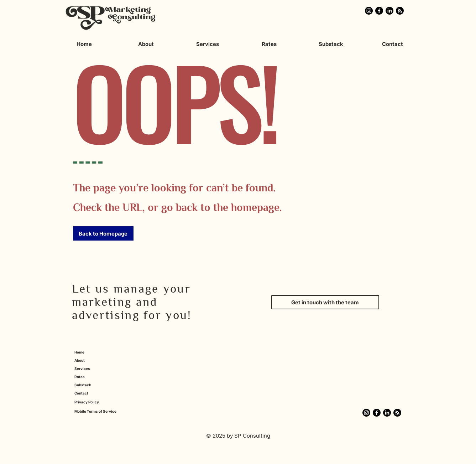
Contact (81, 393)
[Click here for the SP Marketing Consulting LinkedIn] (389, 11)
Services (82, 368)
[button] (103, 233)
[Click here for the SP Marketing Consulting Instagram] (369, 11)
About (80, 360)
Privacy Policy (87, 402)
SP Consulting (252, 436)
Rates (80, 377)
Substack (83, 385)
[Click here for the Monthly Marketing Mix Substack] (400, 11)
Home (79, 352)
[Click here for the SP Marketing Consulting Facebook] (379, 11)
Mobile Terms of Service (95, 411)
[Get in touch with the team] (325, 302)
